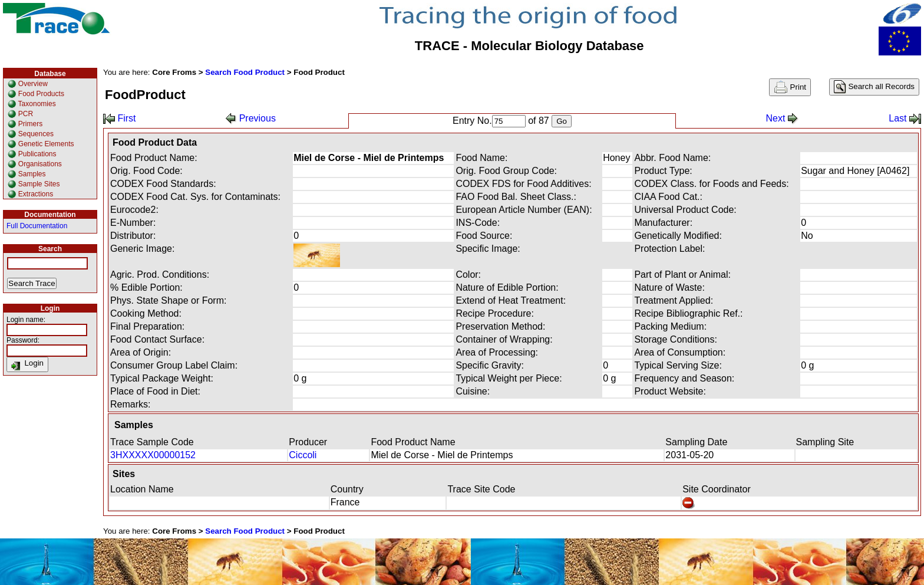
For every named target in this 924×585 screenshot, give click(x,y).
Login (27, 364)
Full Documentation (37, 226)
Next (782, 118)
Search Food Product (245, 72)
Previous (251, 118)
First (120, 118)
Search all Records (874, 87)
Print (790, 87)
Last (905, 118)
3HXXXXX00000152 (153, 455)
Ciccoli (303, 455)
